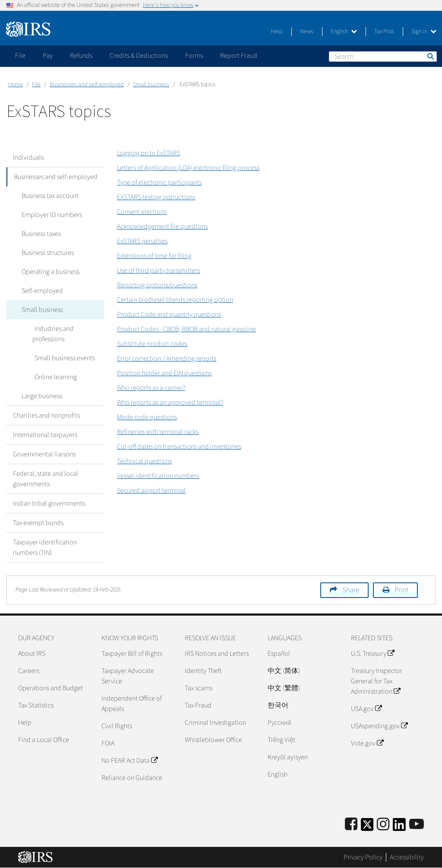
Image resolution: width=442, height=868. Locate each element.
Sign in (424, 31)
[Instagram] (383, 825)
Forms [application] (194, 56)
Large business (40, 396)
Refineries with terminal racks (158, 432)
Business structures (46, 253)
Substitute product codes (152, 344)
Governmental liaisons (44, 454)
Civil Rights (117, 726)
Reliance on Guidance (132, 778)
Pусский (279, 723)
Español (279, 654)
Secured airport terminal (151, 491)
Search (430, 56)
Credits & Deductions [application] (139, 56)
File (36, 85)
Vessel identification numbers (158, 476)
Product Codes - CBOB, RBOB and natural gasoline (186, 329)
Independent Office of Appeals (132, 704)
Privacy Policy (363, 857)
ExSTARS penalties (142, 241)
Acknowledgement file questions (162, 226)
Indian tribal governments (49, 503)
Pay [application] (48, 56)
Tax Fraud (198, 705)
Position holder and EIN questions (164, 373)
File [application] (20, 56)
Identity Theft (203, 671)
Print (401, 590)
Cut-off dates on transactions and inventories (179, 447)
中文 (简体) (284, 671)
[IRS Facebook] (351, 825)
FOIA (108, 743)
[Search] (383, 57)
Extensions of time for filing (154, 256)
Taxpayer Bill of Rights (132, 654)
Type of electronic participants (159, 182)
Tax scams (199, 688)
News (307, 31)
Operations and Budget (51, 688)
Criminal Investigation (215, 723)
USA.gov (366, 709)
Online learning (54, 377)
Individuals (28, 157)
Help (277, 31)
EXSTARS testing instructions (156, 197)
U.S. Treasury (373, 654)
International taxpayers (45, 435)
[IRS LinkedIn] (399, 827)
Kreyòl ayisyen (288, 757)
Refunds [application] (81, 56)
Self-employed (40, 291)
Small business (151, 85)
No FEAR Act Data (129, 761)
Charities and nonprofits (46, 415)
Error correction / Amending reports (167, 359)
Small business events (63, 358)
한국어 (278, 705)
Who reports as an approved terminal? (170, 403)
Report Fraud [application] (239, 56)
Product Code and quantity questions (169, 314)
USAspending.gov (379, 726)
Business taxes (39, 234)
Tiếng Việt (281, 740)
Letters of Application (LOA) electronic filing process (188, 168)
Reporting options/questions (157, 285)
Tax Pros (384, 31)
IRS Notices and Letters (217, 654)
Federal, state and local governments (46, 479)
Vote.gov (367, 743)
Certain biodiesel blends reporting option (175, 300)
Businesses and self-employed (87, 85)
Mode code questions (147, 417)
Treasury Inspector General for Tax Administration (377, 681)
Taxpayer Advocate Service (128, 676)
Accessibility (407, 857)
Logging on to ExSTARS (148, 153)
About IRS (32, 654)
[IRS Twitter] (367, 827)
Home (16, 85)
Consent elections (142, 212)
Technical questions (144, 461)
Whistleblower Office (213, 740)
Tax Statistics (36, 705)
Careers (29, 671)
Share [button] (351, 590)
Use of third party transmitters (158, 270)
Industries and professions (52, 334)
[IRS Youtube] (417, 825)
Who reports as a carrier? (151, 388)
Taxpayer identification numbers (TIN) (45, 547)
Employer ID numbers (50, 215)
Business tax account (48, 196)
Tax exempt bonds (38, 523)
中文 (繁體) (284, 688)
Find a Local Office (44, 740)
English (344, 31)
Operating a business (48, 272)
